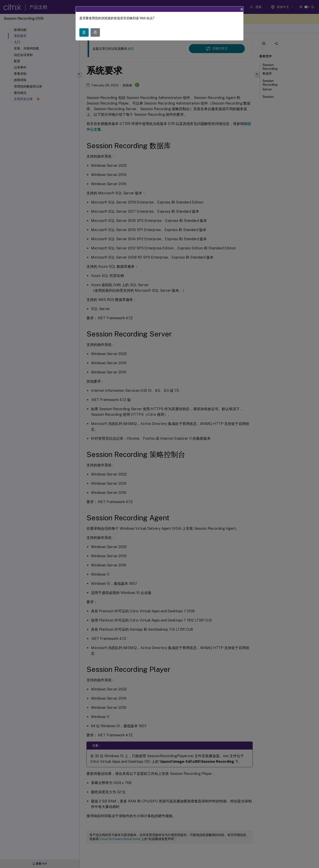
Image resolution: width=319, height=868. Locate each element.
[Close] (242, 9)
